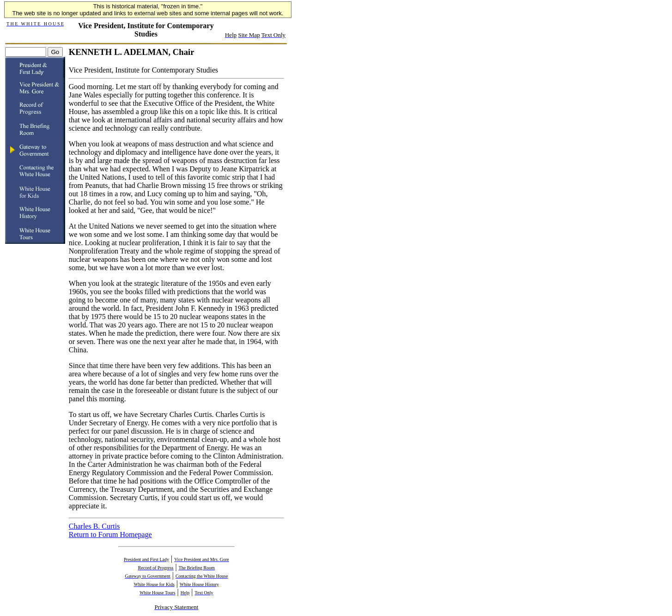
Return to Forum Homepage (110, 534)
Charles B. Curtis (94, 526)
